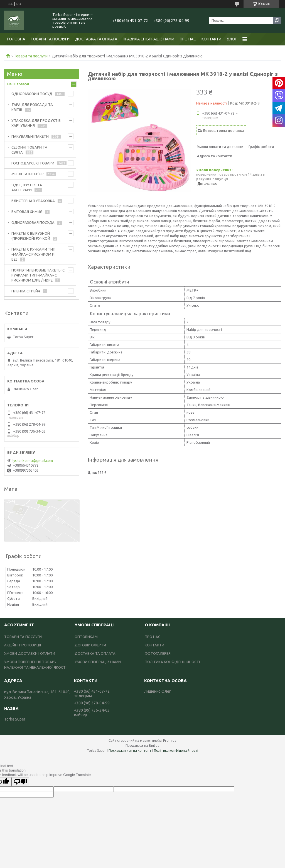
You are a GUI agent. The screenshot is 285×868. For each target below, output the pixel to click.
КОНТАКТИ (211, 39)
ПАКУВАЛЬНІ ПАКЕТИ (30, 136)
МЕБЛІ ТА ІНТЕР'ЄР (28, 174)
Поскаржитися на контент (130, 751)
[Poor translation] (20, 782)
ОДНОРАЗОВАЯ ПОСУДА (33, 222)
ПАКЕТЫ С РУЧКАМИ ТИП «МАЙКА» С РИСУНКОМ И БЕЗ (33, 254)
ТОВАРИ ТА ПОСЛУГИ (50, 39)
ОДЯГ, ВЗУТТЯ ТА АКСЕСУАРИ (27, 187)
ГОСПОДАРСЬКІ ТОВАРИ (33, 163)
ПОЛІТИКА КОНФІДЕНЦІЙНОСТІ (172, 662)
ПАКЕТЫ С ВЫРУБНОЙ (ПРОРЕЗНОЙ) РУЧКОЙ (31, 236)
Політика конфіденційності (176, 751)
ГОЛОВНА (16, 39)
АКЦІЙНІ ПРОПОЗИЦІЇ (23, 645)
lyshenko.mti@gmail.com (33, 460)
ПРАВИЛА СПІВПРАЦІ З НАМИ (148, 39)
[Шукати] (277, 20)
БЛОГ (232, 39)
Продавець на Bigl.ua (142, 745)
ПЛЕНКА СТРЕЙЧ (26, 291)
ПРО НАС (188, 39)
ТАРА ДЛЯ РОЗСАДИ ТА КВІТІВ (32, 107)
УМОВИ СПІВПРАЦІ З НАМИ (98, 662)
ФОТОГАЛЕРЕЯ (158, 653)
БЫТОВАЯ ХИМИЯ (27, 212)
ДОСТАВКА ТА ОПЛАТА (96, 39)
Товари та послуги (31, 56)
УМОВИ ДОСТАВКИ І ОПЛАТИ (30, 653)
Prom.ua (170, 740)
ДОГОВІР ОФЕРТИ (90, 645)
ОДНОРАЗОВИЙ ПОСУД (32, 94)
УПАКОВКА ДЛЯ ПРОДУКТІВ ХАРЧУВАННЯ (36, 123)
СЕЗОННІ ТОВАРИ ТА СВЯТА (29, 150)
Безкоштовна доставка (224, 130)
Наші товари (18, 84)
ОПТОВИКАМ (86, 637)
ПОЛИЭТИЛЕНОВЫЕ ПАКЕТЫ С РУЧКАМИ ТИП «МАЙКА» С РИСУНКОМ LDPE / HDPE (38, 275)
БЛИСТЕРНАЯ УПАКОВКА (33, 201)
